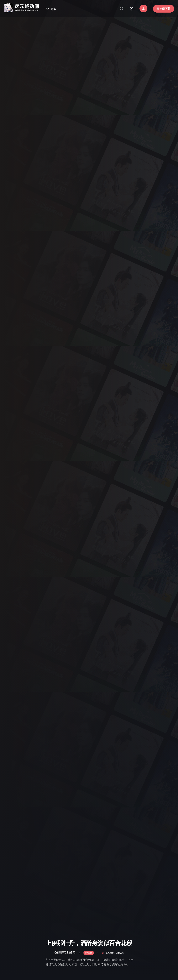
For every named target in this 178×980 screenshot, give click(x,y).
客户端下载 (164, 9)
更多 (51, 9)
